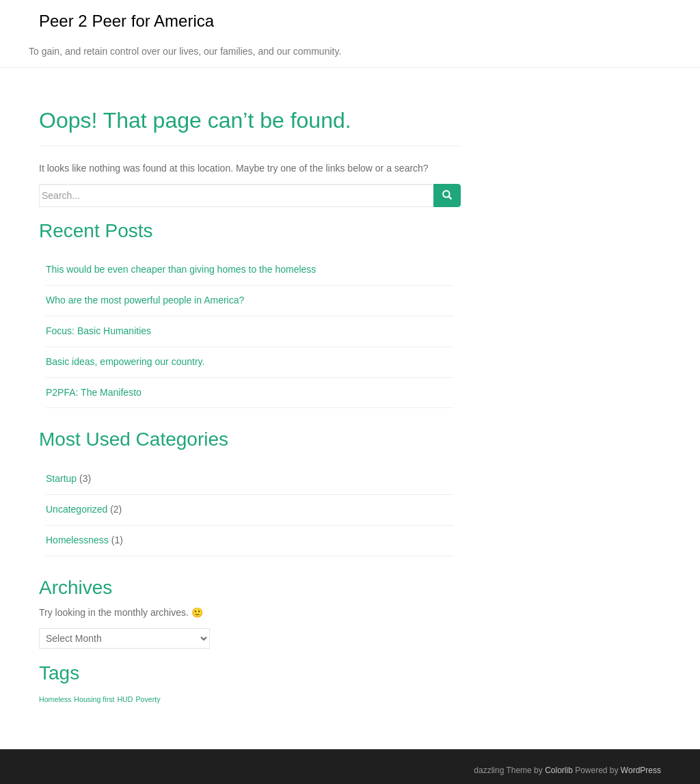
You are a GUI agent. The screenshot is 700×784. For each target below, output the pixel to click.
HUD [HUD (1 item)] (125, 699)
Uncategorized (77, 509)
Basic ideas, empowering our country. (125, 362)
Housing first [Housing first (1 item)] (94, 699)
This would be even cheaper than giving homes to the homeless (181, 270)
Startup (61, 478)
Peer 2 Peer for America (126, 21)
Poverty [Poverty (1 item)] (148, 699)
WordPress (641, 770)
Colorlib (559, 770)
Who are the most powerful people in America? (145, 300)
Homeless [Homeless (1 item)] (55, 699)
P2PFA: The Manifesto (94, 392)
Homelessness (77, 540)
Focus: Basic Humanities (98, 331)
